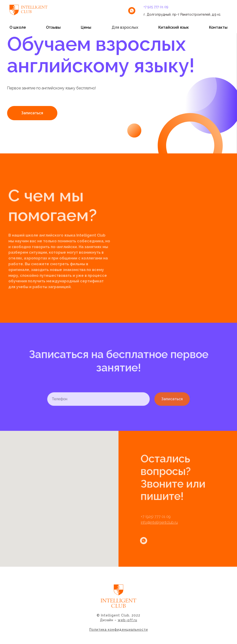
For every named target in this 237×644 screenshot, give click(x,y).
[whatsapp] (132, 11)
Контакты (218, 27)
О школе (18, 27)
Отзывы (53, 27)
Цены (86, 27)
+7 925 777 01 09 (156, 7)
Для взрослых (125, 27)
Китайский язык (174, 27)
